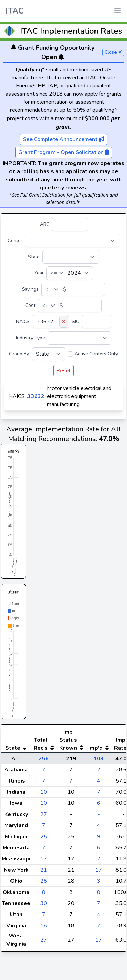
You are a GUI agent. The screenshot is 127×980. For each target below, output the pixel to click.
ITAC (15, 11)
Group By (19, 354)
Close (113, 52)
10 (44, 805)
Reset (63, 371)
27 (44, 828)
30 (44, 917)
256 (44, 772)
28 (44, 895)
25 (44, 850)
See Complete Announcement (63, 139)
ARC (45, 224)
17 (44, 872)
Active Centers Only (96, 354)
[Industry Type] (80, 338)
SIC (75, 322)
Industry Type (30, 338)
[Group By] (48, 354)
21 (44, 883)
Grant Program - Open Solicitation (64, 152)
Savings (30, 289)
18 (44, 939)
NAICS (23, 322)
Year (39, 273)
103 (99, 772)
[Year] (70, 273)
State (34, 257)
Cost (30, 305)
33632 (36, 396)
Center (15, 241)
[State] (71, 257)
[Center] (72, 241)
